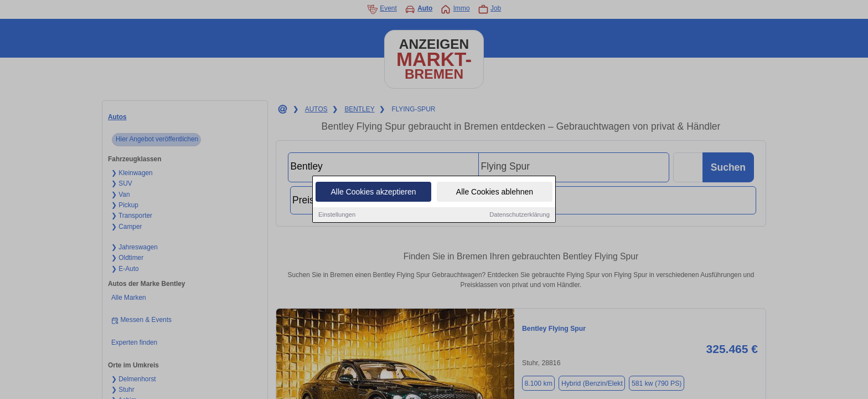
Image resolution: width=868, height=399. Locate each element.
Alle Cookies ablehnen (495, 192)
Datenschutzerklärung (520, 215)
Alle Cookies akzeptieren (373, 192)
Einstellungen (337, 215)
